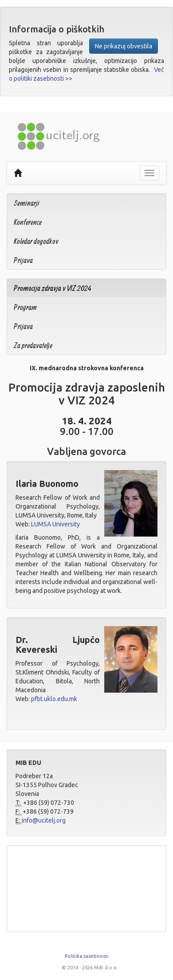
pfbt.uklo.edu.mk (54, 699)
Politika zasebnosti (87, 956)
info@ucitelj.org (44, 820)
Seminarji (27, 203)
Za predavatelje (33, 345)
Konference (28, 222)
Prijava (23, 260)
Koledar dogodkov (36, 241)
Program (25, 307)
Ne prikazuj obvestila (124, 46)
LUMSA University (55, 524)
